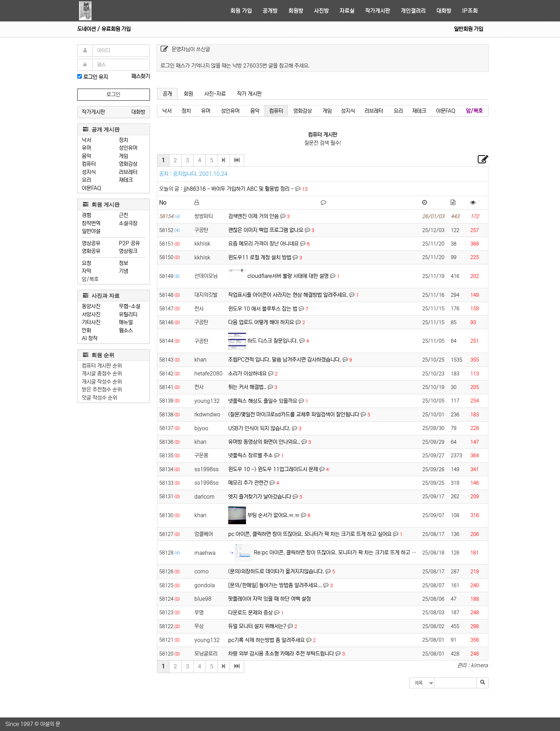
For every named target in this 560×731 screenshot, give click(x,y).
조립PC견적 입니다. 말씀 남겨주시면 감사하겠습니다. (285, 360)
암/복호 (90, 279)
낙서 (87, 140)
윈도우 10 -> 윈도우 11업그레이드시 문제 (273, 469)
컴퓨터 (89, 164)
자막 (87, 271)
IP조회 (470, 11)
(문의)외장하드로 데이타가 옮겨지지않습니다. (276, 571)
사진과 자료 (101, 296)
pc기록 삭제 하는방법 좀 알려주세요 (266, 640)
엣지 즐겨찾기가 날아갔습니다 (260, 497)
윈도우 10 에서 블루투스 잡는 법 (263, 309)
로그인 (113, 94)
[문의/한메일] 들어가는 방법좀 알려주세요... (275, 585)
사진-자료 (215, 94)
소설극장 (128, 223)
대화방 (444, 11)
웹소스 (126, 330)
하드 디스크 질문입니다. (273, 341)
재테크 (126, 180)
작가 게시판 (249, 94)
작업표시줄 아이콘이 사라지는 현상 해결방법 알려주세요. (288, 295)
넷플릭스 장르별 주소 (250, 455)
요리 (87, 180)
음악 (87, 156)
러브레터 (128, 172)
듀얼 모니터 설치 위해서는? (257, 626)
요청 (87, 263)
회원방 (296, 11)
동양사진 (91, 306)
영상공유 (91, 243)
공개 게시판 (101, 129)
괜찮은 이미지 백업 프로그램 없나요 (266, 230)
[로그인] (80, 76)
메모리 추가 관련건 (248, 483)
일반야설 (91, 231)
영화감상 (128, 164)
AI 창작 (90, 338)
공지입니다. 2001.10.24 (200, 174)
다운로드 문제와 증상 (250, 613)
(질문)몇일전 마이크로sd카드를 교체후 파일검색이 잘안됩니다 (294, 414)
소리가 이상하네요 (247, 374)
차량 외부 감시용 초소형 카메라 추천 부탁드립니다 (281, 654)
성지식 (89, 172)
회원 (188, 94)
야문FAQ (91, 188)
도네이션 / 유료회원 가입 (104, 29)
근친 (124, 215)
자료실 (347, 11)
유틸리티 (128, 314)
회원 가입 (241, 11)
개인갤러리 (413, 11)
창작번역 (91, 223)
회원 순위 (99, 355)
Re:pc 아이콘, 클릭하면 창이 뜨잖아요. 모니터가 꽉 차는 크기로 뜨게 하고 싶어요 (340, 553)
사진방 (321, 11)
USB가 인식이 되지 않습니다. (259, 428)
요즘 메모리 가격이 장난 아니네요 (263, 244)
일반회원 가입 (469, 29)
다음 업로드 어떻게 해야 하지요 (261, 322)
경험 (87, 215)
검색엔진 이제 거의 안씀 (253, 216)
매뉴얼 (126, 322)
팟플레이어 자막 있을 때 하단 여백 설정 (269, 599)
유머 (87, 148)
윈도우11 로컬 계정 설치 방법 (260, 257)
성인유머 (128, 148)
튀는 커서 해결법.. (247, 387)
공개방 (270, 11)
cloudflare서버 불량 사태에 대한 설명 (288, 276)
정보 (124, 263)
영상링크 (128, 251)
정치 (124, 140)
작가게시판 (378, 11)
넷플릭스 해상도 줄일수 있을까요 (263, 401)
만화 (87, 330)
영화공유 (91, 251)
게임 (124, 156)
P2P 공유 (129, 243)
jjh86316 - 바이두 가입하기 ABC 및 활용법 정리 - (239, 189)
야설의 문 (50, 724)
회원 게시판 (101, 204)
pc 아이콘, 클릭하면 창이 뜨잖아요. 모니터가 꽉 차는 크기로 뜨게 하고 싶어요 (310, 534)
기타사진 (91, 322)
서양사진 (91, 314)
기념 (124, 271)
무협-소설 (130, 306)
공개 (167, 94)
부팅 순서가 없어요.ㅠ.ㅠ (273, 515)
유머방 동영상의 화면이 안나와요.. (264, 442)
